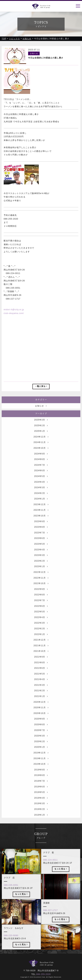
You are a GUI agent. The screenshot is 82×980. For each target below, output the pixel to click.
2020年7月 (41, 740)
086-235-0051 (11, 894)
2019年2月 (41, 819)
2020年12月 (41, 711)
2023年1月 (41, 576)
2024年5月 (41, 486)
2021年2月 (41, 700)
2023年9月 (41, 531)
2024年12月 (41, 446)
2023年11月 (41, 520)
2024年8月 (41, 469)
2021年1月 (41, 706)
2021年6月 (41, 677)
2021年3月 (41, 694)
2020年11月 (41, 717)
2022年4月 (41, 627)
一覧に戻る (41, 386)
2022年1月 (41, 644)
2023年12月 (41, 514)
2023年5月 (41, 553)
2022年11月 (41, 587)
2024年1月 (41, 508)
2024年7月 (41, 474)
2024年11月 (41, 452)
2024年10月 (41, 457)
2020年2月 (41, 751)
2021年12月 (41, 649)
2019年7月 (41, 790)
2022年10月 (41, 593)
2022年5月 (41, 621)
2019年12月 (41, 762)
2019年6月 (41, 796)
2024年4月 (41, 491)
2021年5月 (41, 683)
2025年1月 (41, 441)
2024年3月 (41, 497)
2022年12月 (41, 582)
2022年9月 (41, 599)
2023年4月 (41, 559)
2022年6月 (41, 615)
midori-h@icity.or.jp (14, 310)
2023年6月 (41, 548)
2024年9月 (41, 463)
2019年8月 (41, 785)
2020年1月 (41, 757)
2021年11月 (41, 655)
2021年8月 (41, 672)
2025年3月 (41, 429)
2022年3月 (41, 632)
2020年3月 (41, 745)
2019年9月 (41, 779)
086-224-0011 (50, 869)
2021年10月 (41, 661)
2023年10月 (41, 525)
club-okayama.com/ (14, 313)
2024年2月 (41, 503)
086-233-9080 (11, 945)
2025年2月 (41, 435)
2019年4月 (41, 807)
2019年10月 (41, 774)
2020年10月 (41, 723)
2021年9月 (41, 666)
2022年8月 (41, 604)
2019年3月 (41, 813)
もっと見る (61, 878)
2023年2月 (41, 570)
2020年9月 (41, 728)
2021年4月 (41, 689)
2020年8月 (41, 734)
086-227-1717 (50, 920)
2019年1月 (41, 824)
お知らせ (41, 415)
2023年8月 (41, 537)
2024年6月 (41, 480)
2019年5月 (41, 802)
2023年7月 (41, 542)
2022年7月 (41, 610)
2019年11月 (41, 768)
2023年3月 (41, 565)
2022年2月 (41, 638)
